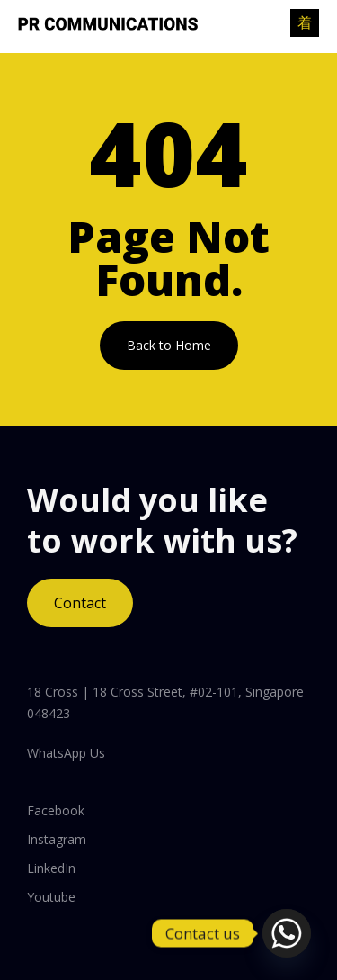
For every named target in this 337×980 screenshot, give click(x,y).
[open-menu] (305, 23)
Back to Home (169, 345)
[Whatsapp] (287, 933)
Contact (80, 603)
